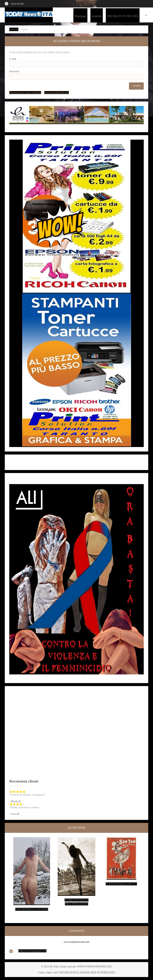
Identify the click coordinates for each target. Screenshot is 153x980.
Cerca (7, 4)
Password (14, 71)
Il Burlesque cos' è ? (121, 884)
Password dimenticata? (57, 93)
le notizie (97, 16)
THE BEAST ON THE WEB (123, 16)
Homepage (80, 16)
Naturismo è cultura (32, 909)
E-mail (13, 59)
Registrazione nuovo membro (25, 93)
